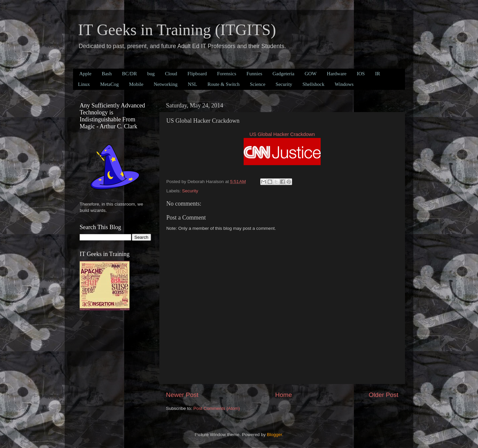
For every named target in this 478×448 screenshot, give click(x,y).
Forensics (227, 74)
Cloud (171, 74)
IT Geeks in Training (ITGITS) (177, 30)
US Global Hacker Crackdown (282, 134)
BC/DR (129, 74)
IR (378, 74)
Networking (166, 84)
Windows (344, 84)
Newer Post (182, 395)
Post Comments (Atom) (217, 408)
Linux (84, 84)
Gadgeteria (283, 74)
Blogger (275, 435)
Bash (107, 74)
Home (283, 395)
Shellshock (313, 84)
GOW (311, 74)
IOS (361, 74)
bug (151, 74)
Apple (85, 74)
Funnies (254, 74)
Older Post (384, 395)
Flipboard (197, 74)
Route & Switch (224, 84)
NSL (193, 84)
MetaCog (110, 84)
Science (258, 84)
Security (284, 84)
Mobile (136, 84)
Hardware (337, 74)
